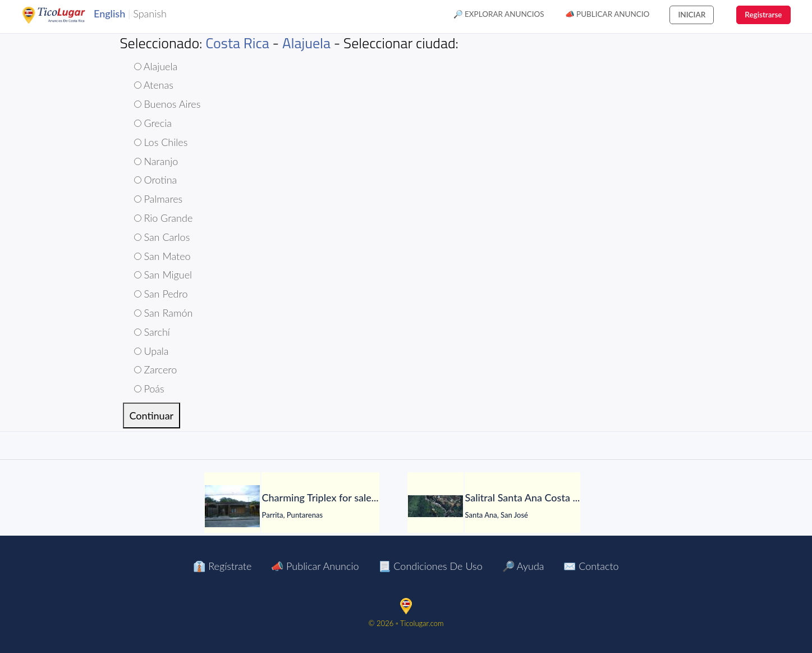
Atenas (154, 85)
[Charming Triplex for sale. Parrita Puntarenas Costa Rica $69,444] (232, 506)
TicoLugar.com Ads (66, 15)
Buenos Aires (168, 104)
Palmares (159, 199)
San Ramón (164, 313)
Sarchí (152, 332)
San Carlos (162, 237)
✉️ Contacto (591, 566)
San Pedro (161, 294)
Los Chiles (161, 142)
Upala (152, 351)
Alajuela (306, 43)
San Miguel (163, 275)
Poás (149, 389)
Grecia (153, 123)
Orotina (156, 180)
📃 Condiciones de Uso (430, 566)
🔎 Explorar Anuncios (499, 14)
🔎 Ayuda (523, 566)
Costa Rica (237, 43)
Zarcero (156, 369)
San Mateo (162, 256)
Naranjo (156, 161)
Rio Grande (164, 218)
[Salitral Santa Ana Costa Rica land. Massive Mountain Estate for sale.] (435, 506)
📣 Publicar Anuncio (607, 14)
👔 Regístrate (222, 566)
